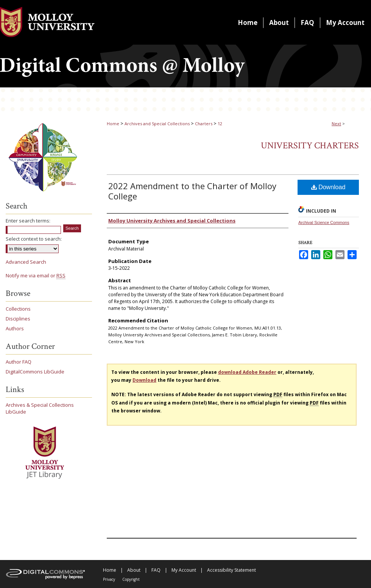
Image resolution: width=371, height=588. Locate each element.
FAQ (156, 570)
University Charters (310, 145)
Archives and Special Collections (157, 124)
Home (113, 124)
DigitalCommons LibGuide (35, 372)
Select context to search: (34, 239)
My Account (184, 570)
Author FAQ (19, 362)
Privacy (109, 579)
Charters (204, 124)
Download (328, 187)
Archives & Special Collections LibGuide (40, 408)
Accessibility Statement (231, 570)
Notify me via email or (36, 275)
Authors (15, 328)
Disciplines (18, 319)
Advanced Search (26, 262)
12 (220, 124)
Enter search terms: (28, 221)
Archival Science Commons (324, 222)
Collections (18, 309)
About (134, 570)
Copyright (131, 579)
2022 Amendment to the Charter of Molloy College (192, 191)
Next (336, 124)
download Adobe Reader (247, 372)
